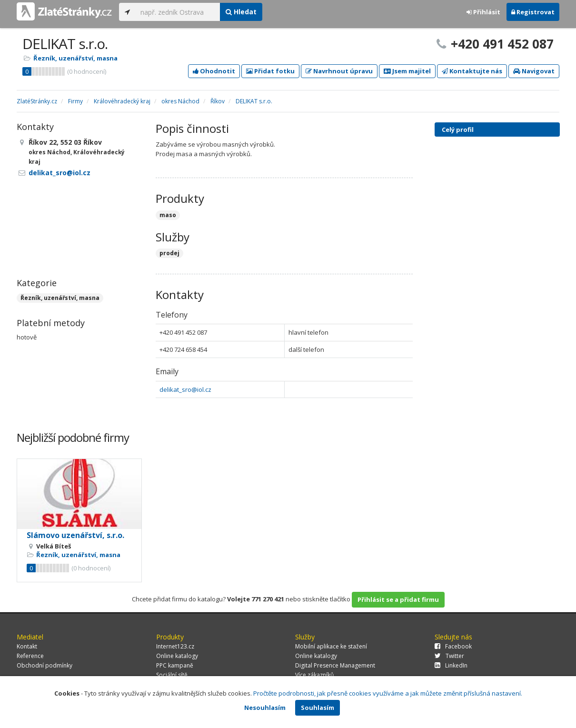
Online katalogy (177, 656)
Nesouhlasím (265, 708)
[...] (178, 12)
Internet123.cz (175, 646)
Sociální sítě (172, 675)
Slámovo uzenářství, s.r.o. (75, 535)
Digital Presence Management (335, 665)
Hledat (241, 12)
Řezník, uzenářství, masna (75, 58)
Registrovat (533, 12)
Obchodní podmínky (45, 665)
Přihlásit (483, 12)
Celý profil (458, 130)
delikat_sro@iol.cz (185, 389)
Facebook (453, 646)
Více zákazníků (314, 675)
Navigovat (534, 71)
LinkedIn (451, 665)
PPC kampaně (175, 665)
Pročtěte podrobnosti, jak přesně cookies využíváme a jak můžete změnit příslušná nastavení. (388, 693)
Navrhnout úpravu (339, 71)
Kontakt (27, 646)
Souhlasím (318, 708)
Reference (30, 656)
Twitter (449, 656)
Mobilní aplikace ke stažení (331, 646)
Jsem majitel (407, 71)
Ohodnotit (214, 71)
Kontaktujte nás (472, 71)
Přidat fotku (270, 71)
